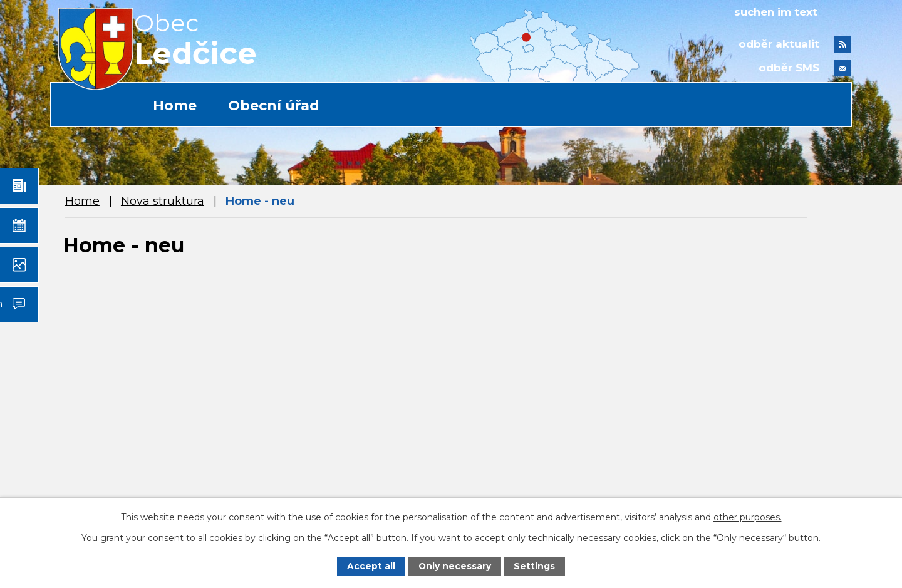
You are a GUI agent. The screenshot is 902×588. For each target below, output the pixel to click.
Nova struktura (163, 201)
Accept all (371, 566)
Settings (534, 566)
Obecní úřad (274, 106)
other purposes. (748, 517)
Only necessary (454, 566)
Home (175, 106)
